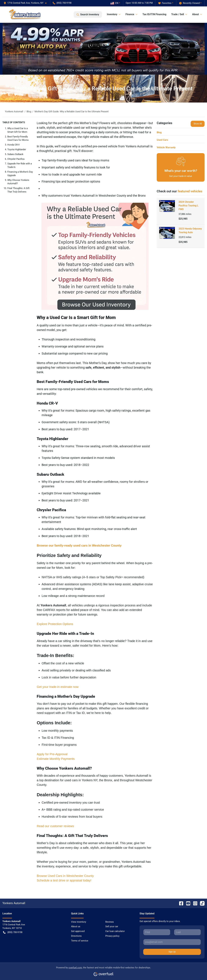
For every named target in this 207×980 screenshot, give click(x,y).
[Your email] (172, 942)
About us (76, 926)
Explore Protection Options (55, 624)
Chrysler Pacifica (16, 159)
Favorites (165, 3)
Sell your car (112, 926)
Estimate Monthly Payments (56, 759)
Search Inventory (88, 15)
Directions (76, 936)
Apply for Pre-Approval (52, 754)
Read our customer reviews (55, 826)
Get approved (78, 931)
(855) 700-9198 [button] (62, 3)
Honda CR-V (14, 145)
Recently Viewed (189, 3)
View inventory (79, 922)
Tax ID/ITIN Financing (154, 14)
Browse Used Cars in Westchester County (65, 876)
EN (114, 3)
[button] (26, 3)
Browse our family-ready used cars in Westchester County (79, 545)
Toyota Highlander (17, 149)
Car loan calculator (115, 931)
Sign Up (172, 952)
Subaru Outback (15, 154)
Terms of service (80, 941)
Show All (198, 124)
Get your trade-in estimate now (58, 687)
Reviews (110, 922)
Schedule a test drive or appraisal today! (64, 880)
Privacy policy (112, 936)
